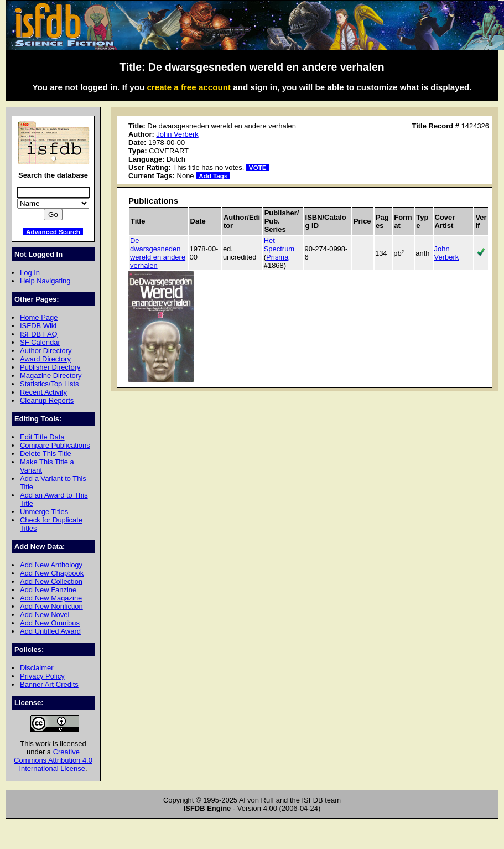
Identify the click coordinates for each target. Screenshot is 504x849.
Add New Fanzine (48, 590)
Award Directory (45, 359)
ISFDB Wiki (38, 326)
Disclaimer (37, 668)
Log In (30, 273)
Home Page (39, 317)
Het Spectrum (279, 245)
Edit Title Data (42, 437)
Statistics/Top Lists (50, 384)
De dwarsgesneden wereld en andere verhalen (158, 253)
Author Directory (46, 351)
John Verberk (177, 134)
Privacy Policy (42, 676)
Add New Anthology (51, 565)
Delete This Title (46, 454)
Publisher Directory (50, 367)
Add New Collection (51, 581)
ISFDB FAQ (39, 334)
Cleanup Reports (47, 400)
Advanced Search (53, 232)
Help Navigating (45, 281)
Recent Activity (43, 392)
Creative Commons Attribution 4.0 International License (53, 760)
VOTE (258, 167)
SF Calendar (40, 342)
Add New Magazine (51, 598)
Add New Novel (45, 615)
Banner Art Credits (49, 684)
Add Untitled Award (50, 631)
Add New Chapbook (52, 573)
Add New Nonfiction (51, 606)
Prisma (277, 257)
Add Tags (213, 176)
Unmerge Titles (44, 512)
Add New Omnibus (50, 623)
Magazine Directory (51, 376)
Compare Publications (55, 445)
